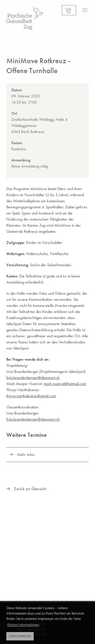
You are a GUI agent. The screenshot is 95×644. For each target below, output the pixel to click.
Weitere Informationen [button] (23, 625)
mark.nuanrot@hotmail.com (65, 384)
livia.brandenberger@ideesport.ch (33, 378)
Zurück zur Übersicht (30, 489)
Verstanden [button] (20, 636)
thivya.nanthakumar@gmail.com (31, 396)
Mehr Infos (26, 455)
